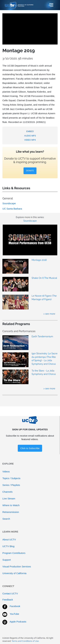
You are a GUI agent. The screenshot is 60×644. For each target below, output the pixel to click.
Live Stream (9, 499)
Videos (6, 472)
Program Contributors (14, 553)
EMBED (30, 131)
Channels (7, 492)
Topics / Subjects (11, 478)
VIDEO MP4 (30, 140)
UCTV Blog (8, 546)
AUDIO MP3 (30, 136)
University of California (14, 573)
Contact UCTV (10, 593)
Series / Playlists (11, 485)
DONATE (30, 171)
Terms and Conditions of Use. (25, 641)
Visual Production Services (17, 566)
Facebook (15, 606)
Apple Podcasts (18, 622)
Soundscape (30, 221)
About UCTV (9, 539)
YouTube (14, 614)
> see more (49, 314)
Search (6, 519)
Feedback (8, 600)
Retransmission (11, 512)
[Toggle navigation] (51, 5)
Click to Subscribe (30, 448)
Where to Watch (11, 505)
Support (7, 560)
